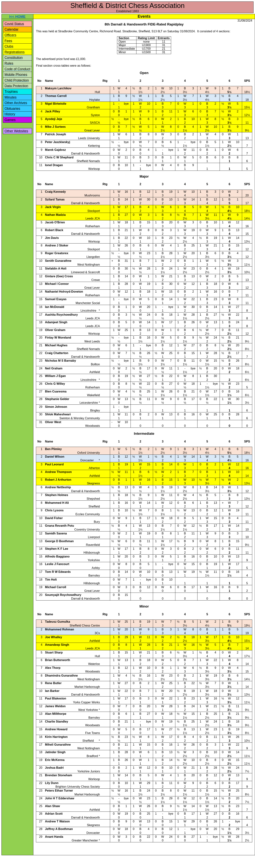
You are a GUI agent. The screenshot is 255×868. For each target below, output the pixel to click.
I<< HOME (17, 17)
